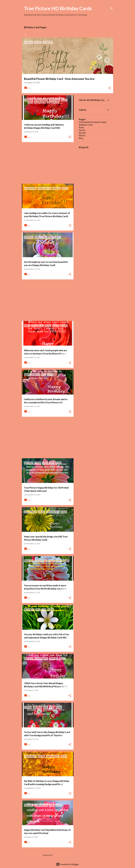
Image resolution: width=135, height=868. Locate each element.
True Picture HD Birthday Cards (58, 8)
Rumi (81, 128)
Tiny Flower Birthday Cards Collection (78, 34)
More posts (48, 855)
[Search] (112, 9)
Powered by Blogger (68, 864)
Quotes (82, 130)
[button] (109, 88)
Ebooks (82, 133)
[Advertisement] (47, 163)
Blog (81, 138)
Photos (82, 136)
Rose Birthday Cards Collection (39, 34)
